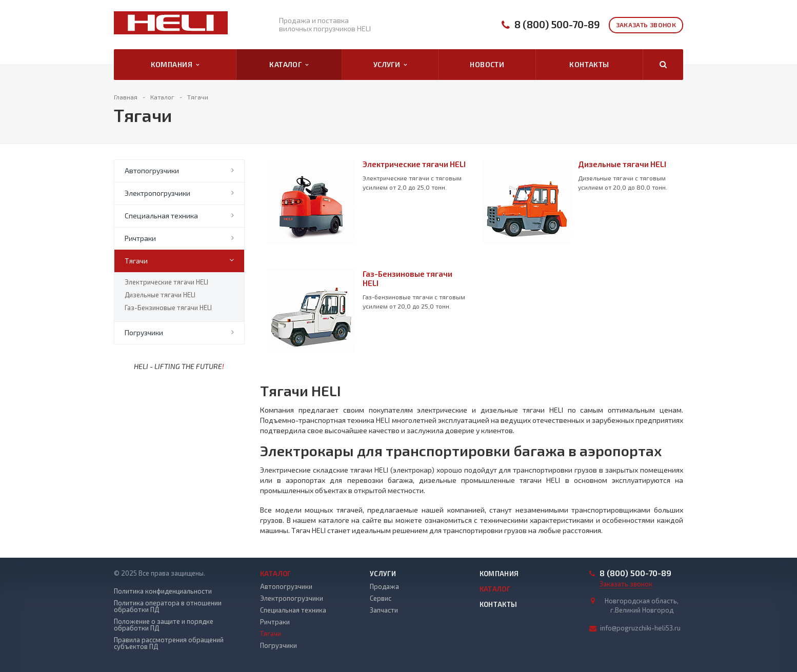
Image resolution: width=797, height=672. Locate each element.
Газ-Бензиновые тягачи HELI (168, 308)
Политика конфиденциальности (163, 591)
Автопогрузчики (152, 170)
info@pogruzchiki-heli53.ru (640, 628)
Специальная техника (161, 216)
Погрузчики (144, 332)
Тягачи (136, 261)
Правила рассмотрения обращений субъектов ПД (169, 643)
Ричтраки (140, 238)
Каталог (289, 65)
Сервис (381, 598)
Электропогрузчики (157, 193)
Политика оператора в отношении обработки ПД (168, 606)
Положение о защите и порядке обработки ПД (164, 625)
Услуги (390, 65)
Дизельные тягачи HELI (160, 295)
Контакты (589, 64)
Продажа (384, 586)
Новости (487, 64)
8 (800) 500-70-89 (557, 24)
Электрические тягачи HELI (166, 282)
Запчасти (384, 610)
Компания (175, 65)
